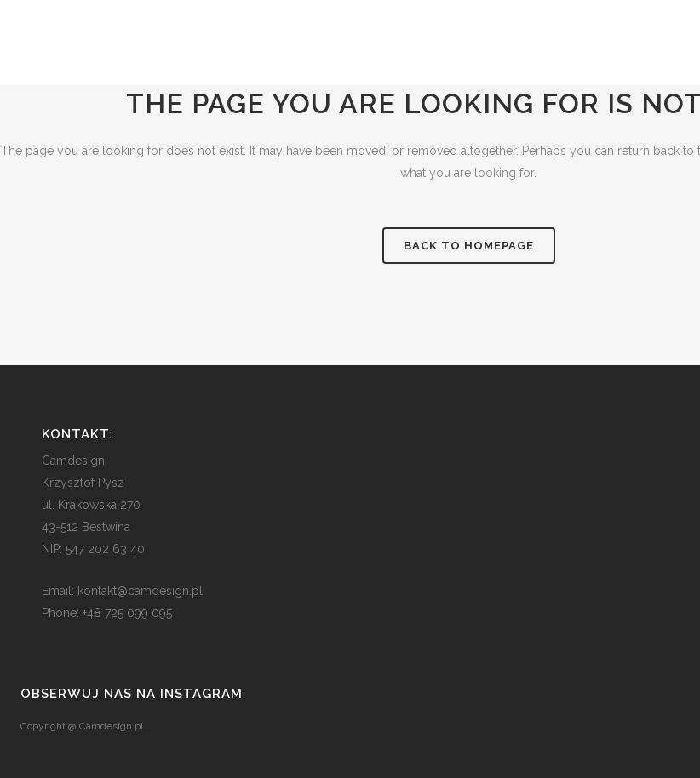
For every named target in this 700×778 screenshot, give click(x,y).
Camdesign (73, 461)
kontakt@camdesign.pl (140, 591)
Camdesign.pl (111, 726)
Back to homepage (469, 246)
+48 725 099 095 (127, 613)
